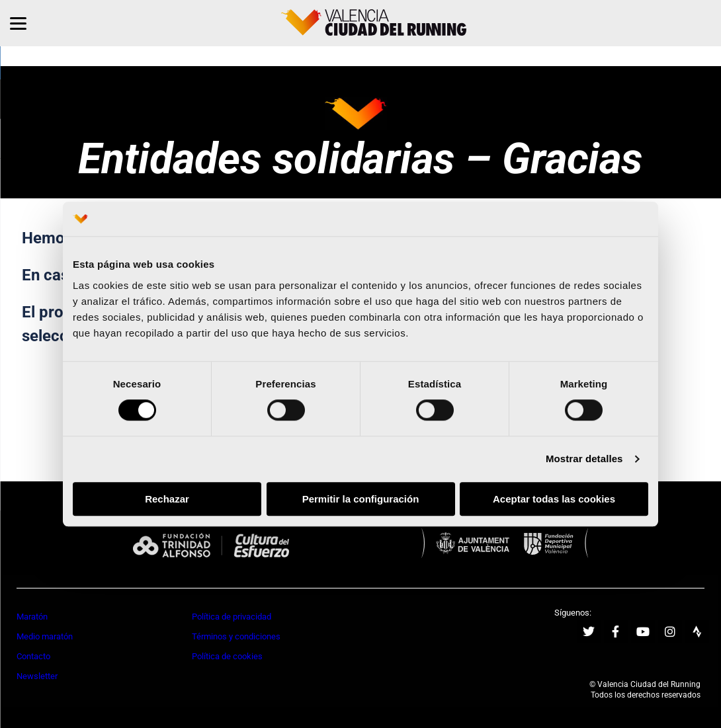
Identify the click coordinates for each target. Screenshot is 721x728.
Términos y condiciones (236, 636)
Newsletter (37, 676)
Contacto (33, 656)
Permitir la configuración (361, 499)
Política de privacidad (232, 617)
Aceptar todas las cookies (554, 499)
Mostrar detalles (584, 459)
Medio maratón (45, 636)
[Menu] (18, 23)
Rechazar (167, 499)
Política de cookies (227, 656)
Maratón (32, 617)
